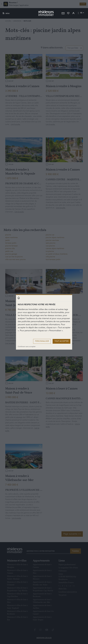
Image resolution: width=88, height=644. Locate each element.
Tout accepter (61, 341)
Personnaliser (42, 341)
